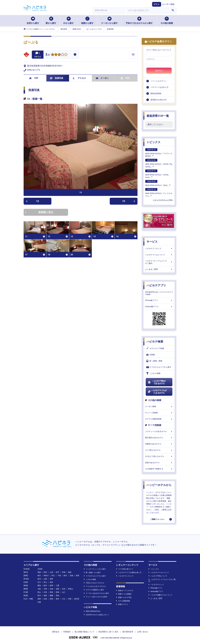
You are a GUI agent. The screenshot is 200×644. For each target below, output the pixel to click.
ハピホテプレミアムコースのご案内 (159, 262)
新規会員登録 (156, 93)
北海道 (40, 569)
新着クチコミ (122, 604)
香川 (39, 596)
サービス (152, 242)
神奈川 (46, 576)
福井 (51, 582)
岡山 (39, 592)
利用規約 (67, 632)
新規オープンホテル (125, 591)
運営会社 (56, 632)
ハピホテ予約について (158, 576)
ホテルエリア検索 (155, 348)
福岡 (39, 599)
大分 (64, 599)
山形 (51, 572)
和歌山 (71, 589)
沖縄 (39, 602)
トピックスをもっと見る (163, 200)
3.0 (47, 55)
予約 (125, 78)
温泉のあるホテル (159, 463)
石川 (39, 582)
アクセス (79, 78)
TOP (34, 78)
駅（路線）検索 (154, 361)
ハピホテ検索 (155, 342)
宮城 (64, 572)
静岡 (51, 586)
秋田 (45, 572)
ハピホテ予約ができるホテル (157, 382)
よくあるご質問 (159, 269)
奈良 (64, 589)
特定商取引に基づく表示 (108, 632)
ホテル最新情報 (123, 601)
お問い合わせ (143, 632)
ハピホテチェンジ (156, 585)
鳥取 (51, 592)
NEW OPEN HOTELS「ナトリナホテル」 (159, 192)
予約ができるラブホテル (94, 583)
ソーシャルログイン (159, 81)
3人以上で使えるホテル (159, 456)
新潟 (39, 579)
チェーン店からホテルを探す (96, 597)
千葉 (59, 576)
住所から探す (33, 21)
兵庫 (45, 589)
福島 (70, 572)
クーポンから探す (109, 21)
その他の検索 (167, 21)
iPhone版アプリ (159, 300)
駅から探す (51, 21)
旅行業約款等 (128, 632)
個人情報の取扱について (85, 632)
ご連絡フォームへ (157, 519)
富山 (45, 582)
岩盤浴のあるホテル (159, 444)
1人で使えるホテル (159, 450)
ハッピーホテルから (159, 485)
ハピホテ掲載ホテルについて (160, 595)
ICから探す (68, 21)
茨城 (71, 576)
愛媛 (51, 596)
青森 (39, 572)
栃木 (65, 576)
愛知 (39, 586)
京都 (51, 589)
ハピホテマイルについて (159, 255)
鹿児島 (77, 599)
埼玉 (53, 576)
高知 (57, 596)
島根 (57, 592)
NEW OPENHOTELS (92, 611)
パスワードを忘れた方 (159, 87)
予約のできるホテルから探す (139, 21)
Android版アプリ (159, 307)
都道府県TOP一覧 (158, 116)
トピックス (153, 142)
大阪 (39, 589)
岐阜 (45, 586)
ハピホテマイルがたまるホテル (157, 392)
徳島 (45, 596)
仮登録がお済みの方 (159, 100)
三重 (57, 586)
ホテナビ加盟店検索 (159, 419)
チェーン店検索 (159, 413)
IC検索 (151, 355)
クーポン (102, 78)
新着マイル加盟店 (124, 594)
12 (32, 201)
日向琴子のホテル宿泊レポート (96, 615)
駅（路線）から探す (92, 573)
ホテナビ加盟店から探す (94, 590)
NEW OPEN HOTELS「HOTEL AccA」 (157, 174)
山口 (64, 592)
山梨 (45, 579)
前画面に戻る (39, 212)
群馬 (77, 576)
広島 (45, 592)
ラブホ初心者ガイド (125, 569)
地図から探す (87, 21)
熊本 (57, 599)
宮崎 (70, 599)
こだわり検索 (153, 373)
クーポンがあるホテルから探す (96, 593)
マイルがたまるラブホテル (95, 586)
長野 (51, 579)
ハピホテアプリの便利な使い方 (129, 573)
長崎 (51, 599)
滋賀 (57, 589)
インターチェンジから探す (95, 569)
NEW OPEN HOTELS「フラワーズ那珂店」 (159, 153)
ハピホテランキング (159, 248)
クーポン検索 (159, 406)
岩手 (57, 572)
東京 (39, 576)
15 (129, 201)
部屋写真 (57, 78)
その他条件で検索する (159, 469)
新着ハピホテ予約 (124, 597)
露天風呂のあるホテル (159, 438)
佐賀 (45, 599)
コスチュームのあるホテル (159, 431)
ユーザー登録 (168, 4)
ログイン (159, 71)
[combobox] (148, 10)
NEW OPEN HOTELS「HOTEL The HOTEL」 (159, 163)
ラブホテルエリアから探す (159, 367)
